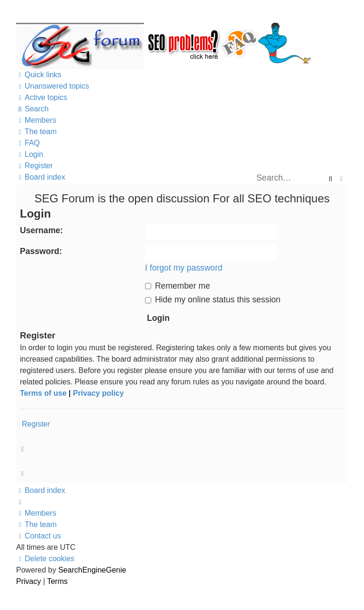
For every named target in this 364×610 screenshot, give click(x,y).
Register (36, 424)
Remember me (177, 286)
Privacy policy (99, 393)
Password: (41, 251)
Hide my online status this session (213, 300)
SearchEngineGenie (92, 570)
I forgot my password (184, 268)
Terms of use (43, 393)
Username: (41, 230)
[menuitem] (53, 86)
